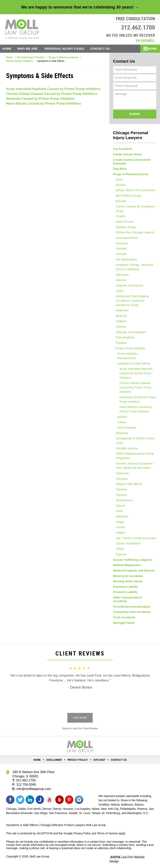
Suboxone (121, 473)
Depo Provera (123, 222)
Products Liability (125, 596)
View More (80, 719)
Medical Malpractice (126, 568)
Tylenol (119, 507)
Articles (122, 416)
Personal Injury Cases (66, 49)
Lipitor (119, 293)
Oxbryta (120, 329)
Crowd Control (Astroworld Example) (131, 160)
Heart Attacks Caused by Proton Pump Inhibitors (43, 104)
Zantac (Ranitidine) (127, 545)
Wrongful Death (124, 623)
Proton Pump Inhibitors (129, 352)
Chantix (119, 217)
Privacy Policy (78, 761)
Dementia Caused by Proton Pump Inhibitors (40, 99)
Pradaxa (120, 346)
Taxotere (120, 490)
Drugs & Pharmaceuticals (130, 173)
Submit (135, 114)
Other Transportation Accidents (134, 601)
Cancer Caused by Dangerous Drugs (134, 209)
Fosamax (121, 244)
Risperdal (121, 433)
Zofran (119, 551)
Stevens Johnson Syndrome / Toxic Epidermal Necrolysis (133, 466)
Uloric (118, 512)
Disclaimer (55, 761)
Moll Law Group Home (22, 29)
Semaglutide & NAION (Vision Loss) (134, 440)
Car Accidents (123, 148)
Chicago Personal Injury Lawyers (129, 134)
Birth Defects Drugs (127, 196)
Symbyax (121, 479)
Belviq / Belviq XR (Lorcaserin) (134, 190)
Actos (118, 179)
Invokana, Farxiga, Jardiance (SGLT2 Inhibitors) (133, 269)
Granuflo (120, 255)
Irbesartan (121, 276)
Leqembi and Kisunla (128, 288)
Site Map (99, 761)
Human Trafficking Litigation (132, 562)
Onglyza (120, 324)
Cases (121, 422)
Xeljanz (119, 534)
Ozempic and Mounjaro (129, 335)
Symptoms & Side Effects (133, 363)
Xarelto (119, 529)
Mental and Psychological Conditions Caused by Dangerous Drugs (131, 303)
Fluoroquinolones (126, 239)
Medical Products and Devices (134, 573)
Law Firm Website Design (132, 858)
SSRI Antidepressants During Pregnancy (133, 456)
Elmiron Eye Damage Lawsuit (133, 233)
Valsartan (121, 518)
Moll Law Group (40, 857)
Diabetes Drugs (125, 228)
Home (8, 49)
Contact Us (103, 49)
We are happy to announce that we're (80, 7)
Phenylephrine (124, 340)
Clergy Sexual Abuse (127, 153)
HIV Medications (125, 261)
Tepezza (120, 496)
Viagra (119, 523)
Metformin (121, 313)
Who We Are (30, 49)
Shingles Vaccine (125, 448)
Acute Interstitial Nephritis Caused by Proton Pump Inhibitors (53, 89)
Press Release (126, 427)
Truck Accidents (124, 618)
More (151, 49)
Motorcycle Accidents (128, 579)
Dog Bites (120, 168)
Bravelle (120, 201)
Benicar (119, 185)
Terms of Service (108, 834)
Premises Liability (125, 590)
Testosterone (123, 501)
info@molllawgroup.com (34, 790)
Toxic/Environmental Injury (131, 607)
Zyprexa (120, 557)
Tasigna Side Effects (128, 484)
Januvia (120, 282)
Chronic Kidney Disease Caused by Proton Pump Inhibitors (52, 94)
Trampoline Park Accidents (131, 612)
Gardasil (120, 250)
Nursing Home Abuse (127, 585)
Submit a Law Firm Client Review (80, 730)
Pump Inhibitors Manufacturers (136, 357)
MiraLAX (120, 318)
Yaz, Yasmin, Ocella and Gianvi (134, 540)
